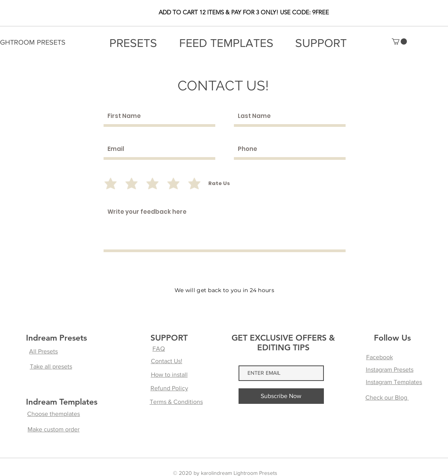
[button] (399, 42)
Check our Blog (387, 397)
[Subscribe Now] (281, 396)
